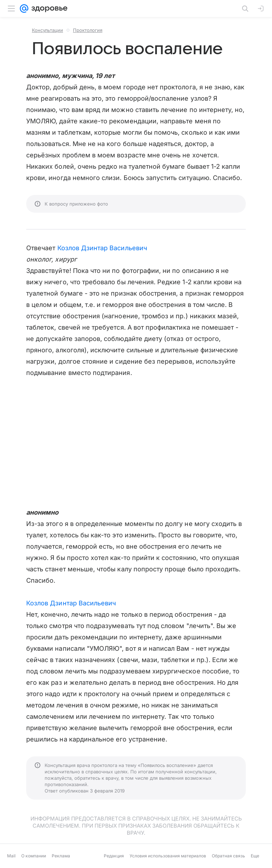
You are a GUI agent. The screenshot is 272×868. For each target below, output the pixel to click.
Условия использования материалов (168, 856)
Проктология (88, 30)
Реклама (61, 856)
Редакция (114, 856)
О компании (34, 856)
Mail (11, 856)
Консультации (47, 30)
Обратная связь (228, 856)
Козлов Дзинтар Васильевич (102, 248)
